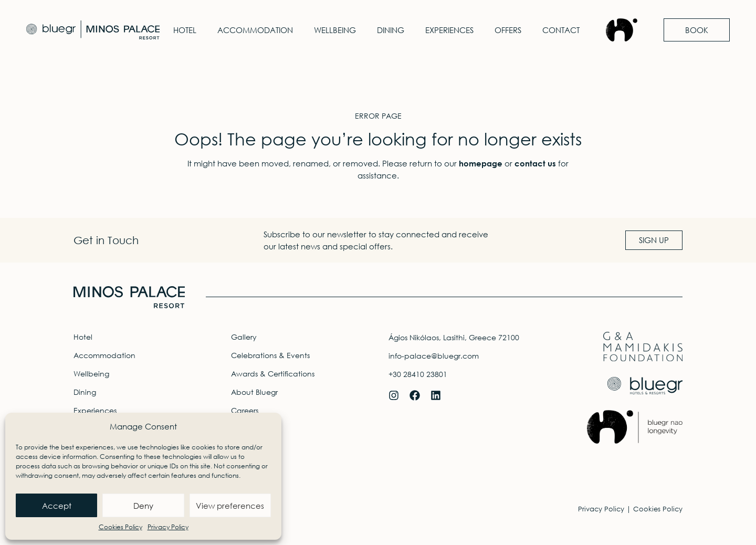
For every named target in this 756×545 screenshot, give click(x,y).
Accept (57, 506)
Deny (143, 506)
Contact (561, 30)
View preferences (230, 506)
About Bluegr (254, 392)
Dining (391, 30)
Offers (508, 30)
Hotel (185, 30)
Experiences (449, 30)
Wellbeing (335, 30)
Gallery (244, 337)
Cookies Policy (120, 527)
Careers (245, 410)
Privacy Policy (168, 527)
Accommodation (255, 30)
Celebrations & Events (270, 355)
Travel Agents (255, 429)
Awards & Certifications (273, 374)
